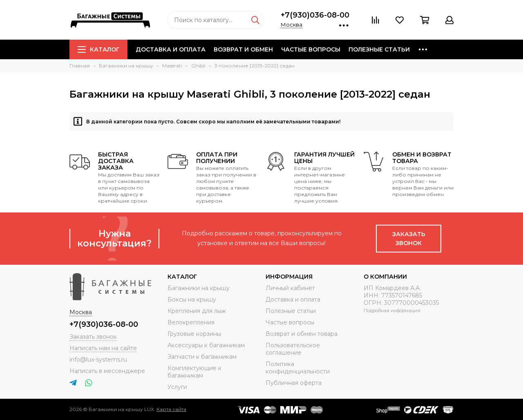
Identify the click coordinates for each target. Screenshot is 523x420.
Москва (292, 25)
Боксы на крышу (192, 299)
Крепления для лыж (197, 311)
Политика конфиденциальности (298, 368)
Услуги (177, 387)
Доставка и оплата (171, 49)
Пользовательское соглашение (293, 349)
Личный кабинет (290, 288)
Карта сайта (171, 409)
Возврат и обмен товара (302, 334)
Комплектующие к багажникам (194, 372)
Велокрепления (191, 322)
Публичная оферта (294, 383)
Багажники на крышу (199, 288)
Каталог (98, 49)
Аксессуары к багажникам (206, 345)
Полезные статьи (379, 49)
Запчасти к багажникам (202, 357)
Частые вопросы (311, 49)
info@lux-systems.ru (98, 360)
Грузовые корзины (194, 334)
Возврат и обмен (243, 49)
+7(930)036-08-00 (315, 15)
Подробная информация (392, 311)
